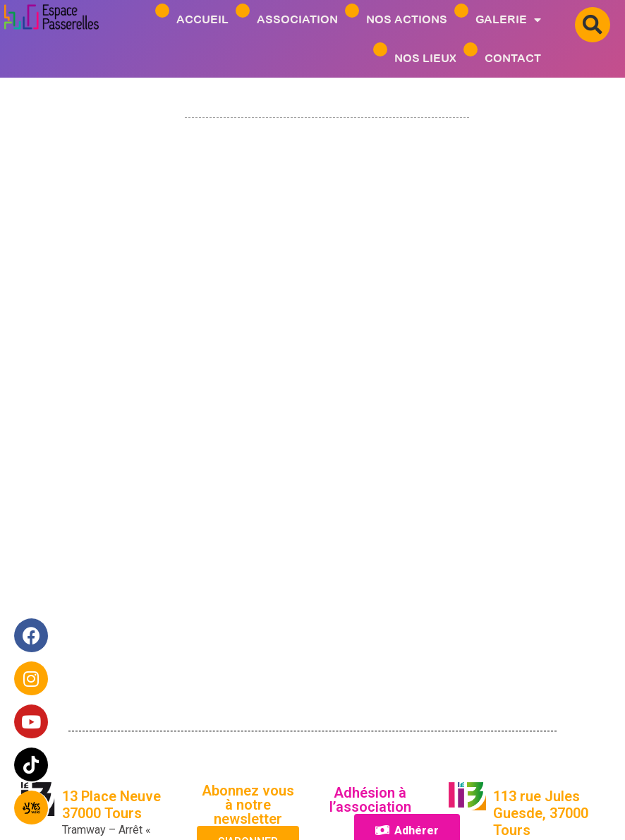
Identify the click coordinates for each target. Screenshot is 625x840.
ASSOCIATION (297, 19)
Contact (513, 58)
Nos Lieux (425, 58)
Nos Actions (407, 19)
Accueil (202, 19)
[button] (593, 25)
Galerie (508, 19)
